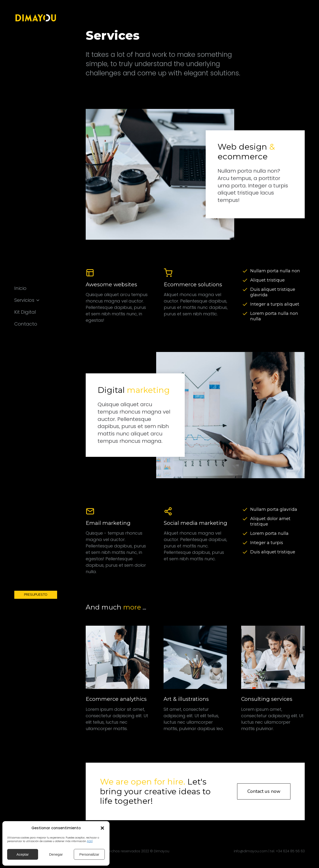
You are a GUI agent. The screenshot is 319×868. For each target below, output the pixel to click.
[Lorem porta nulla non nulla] (245, 314)
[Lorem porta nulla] (245, 534)
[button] (102, 828)
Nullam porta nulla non (275, 271)
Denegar (56, 854)
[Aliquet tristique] (245, 280)
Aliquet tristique (267, 280)
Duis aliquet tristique (273, 552)
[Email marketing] (118, 541)
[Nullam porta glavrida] (245, 510)
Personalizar (89, 854)
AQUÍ (90, 841)
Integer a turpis (267, 543)
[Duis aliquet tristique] (245, 552)
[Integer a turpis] (245, 543)
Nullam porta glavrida (274, 509)
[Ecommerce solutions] (196, 296)
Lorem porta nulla (269, 533)
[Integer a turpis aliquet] (245, 304)
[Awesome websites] (118, 296)
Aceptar (23, 854)
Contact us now (264, 791)
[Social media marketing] (196, 541)
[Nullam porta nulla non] (245, 271)
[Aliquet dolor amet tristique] (245, 519)
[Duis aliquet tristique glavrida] (245, 290)
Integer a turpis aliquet (275, 304)
